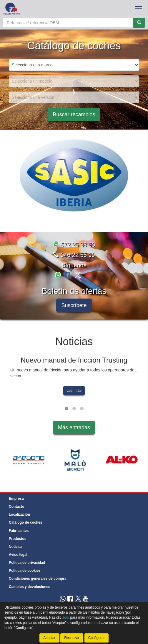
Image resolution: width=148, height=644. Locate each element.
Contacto (16, 507)
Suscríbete (74, 305)
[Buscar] (139, 23)
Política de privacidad (27, 563)
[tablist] (74, 176)
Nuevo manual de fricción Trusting (74, 360)
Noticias (16, 547)
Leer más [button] (74, 391)
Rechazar (72, 638)
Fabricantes (19, 531)
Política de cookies (25, 571)
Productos (18, 539)
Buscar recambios (74, 114)
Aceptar (49, 638)
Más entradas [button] (74, 427)
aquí (66, 617)
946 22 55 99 (74, 255)
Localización (19, 514)
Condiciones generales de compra (38, 579)
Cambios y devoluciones (30, 587)
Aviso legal (18, 555)
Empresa (16, 499)
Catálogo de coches (25, 522)
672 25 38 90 (74, 245)
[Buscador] (68, 23)
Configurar (97, 638)
